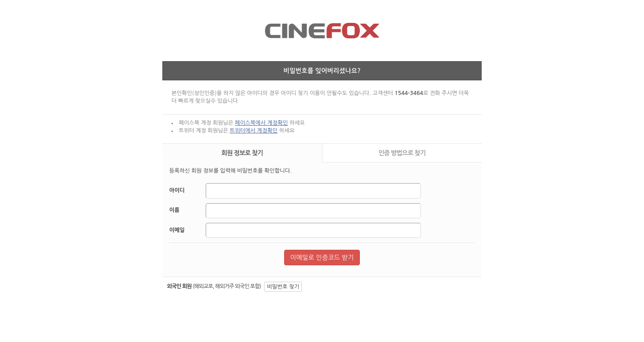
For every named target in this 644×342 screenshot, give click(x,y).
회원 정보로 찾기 (242, 153)
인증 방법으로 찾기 (402, 153)
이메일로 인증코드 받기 (322, 258)
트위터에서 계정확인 (254, 131)
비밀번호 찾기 (283, 287)
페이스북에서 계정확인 (261, 123)
